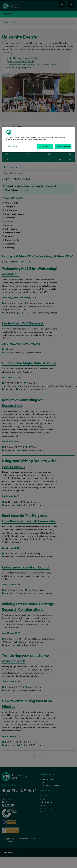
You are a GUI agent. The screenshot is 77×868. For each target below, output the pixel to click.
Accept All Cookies (63, 146)
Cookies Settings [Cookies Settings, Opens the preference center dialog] (12, 146)
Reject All (45, 146)
